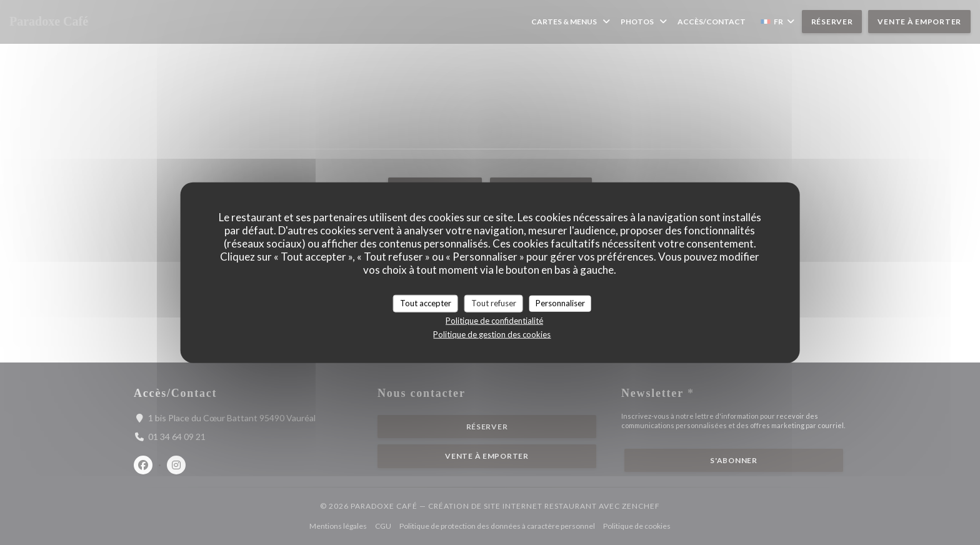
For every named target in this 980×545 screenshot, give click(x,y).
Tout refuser (494, 303)
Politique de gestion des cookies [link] (492, 334)
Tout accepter (426, 303)
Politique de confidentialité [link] (494, 320)
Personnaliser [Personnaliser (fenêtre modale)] (560, 303)
